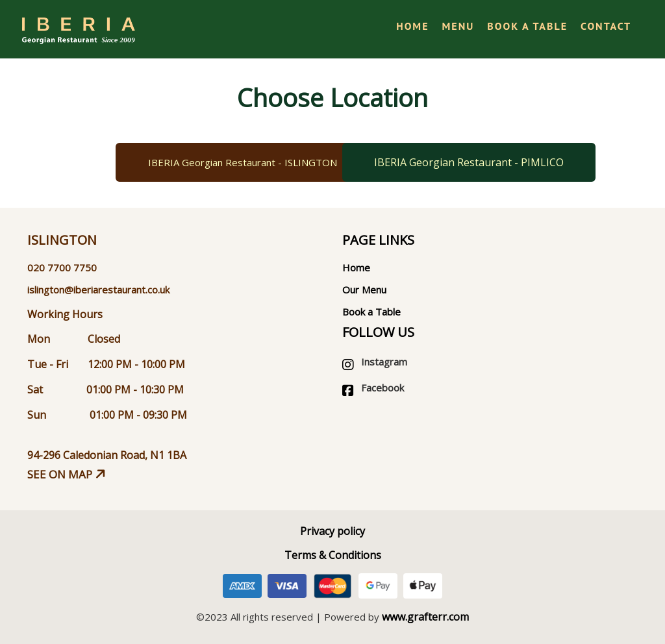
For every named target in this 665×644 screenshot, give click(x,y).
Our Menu (364, 290)
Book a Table (527, 26)
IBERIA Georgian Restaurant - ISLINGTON (243, 162)
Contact (606, 26)
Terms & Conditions (333, 555)
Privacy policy (332, 531)
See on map (68, 474)
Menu (458, 26)
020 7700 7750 (62, 267)
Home (412, 26)
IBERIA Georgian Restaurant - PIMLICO (469, 162)
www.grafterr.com (425, 617)
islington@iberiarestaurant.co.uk (98, 290)
